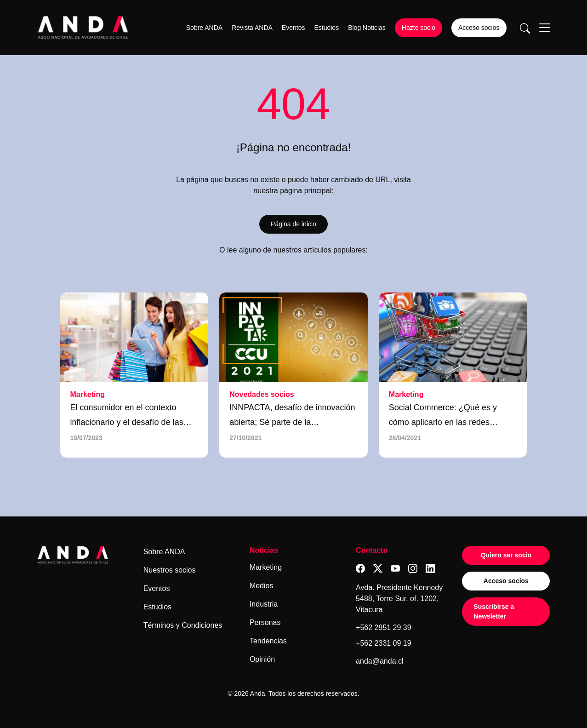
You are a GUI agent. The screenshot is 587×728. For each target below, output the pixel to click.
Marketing (266, 567)
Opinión (262, 659)
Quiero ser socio (506, 555)
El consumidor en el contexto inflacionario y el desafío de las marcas (127, 422)
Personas (265, 622)
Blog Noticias (367, 28)
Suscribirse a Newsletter (494, 611)
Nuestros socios (170, 570)
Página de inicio (293, 224)
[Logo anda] (83, 27)
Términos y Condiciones (183, 625)
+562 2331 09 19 (384, 643)
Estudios (326, 28)
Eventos (293, 28)
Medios (262, 586)
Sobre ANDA (204, 28)
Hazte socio (419, 28)
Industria (264, 604)
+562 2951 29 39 (384, 628)
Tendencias (268, 641)
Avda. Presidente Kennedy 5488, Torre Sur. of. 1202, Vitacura (399, 599)
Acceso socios (479, 28)
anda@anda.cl (379, 661)
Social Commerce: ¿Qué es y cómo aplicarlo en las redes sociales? (443, 422)
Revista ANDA (252, 28)
